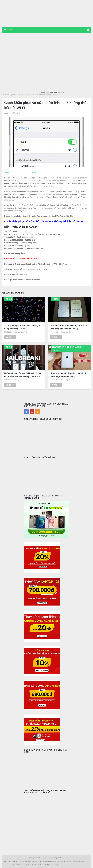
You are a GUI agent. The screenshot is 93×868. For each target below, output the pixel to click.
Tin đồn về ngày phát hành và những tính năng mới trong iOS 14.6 (23, 327)
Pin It (34, 173)
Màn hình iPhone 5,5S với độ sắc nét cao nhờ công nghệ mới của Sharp (69, 327)
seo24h (7, 113)
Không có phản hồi (21, 332)
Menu (7, 30)
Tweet (7, 172)
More (10, 337)
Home (7, 95)
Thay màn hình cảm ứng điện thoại (52, 858)
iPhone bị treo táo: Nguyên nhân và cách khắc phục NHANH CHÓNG (69, 375)
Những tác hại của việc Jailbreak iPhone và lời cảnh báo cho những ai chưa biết (23, 375)
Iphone (13, 95)
